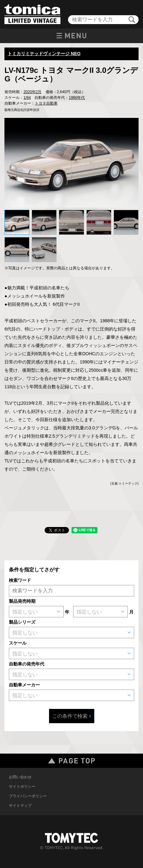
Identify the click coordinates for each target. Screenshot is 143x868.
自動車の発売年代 (27, 664)
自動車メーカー (24, 685)
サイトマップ (20, 806)
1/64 (27, 98)
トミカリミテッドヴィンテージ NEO (44, 54)
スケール (18, 643)
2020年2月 (32, 92)
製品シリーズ (22, 622)
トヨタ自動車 (46, 103)
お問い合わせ (20, 777)
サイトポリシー (22, 787)
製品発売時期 (22, 601)
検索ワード (20, 580)
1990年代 (77, 98)
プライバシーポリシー (28, 796)
